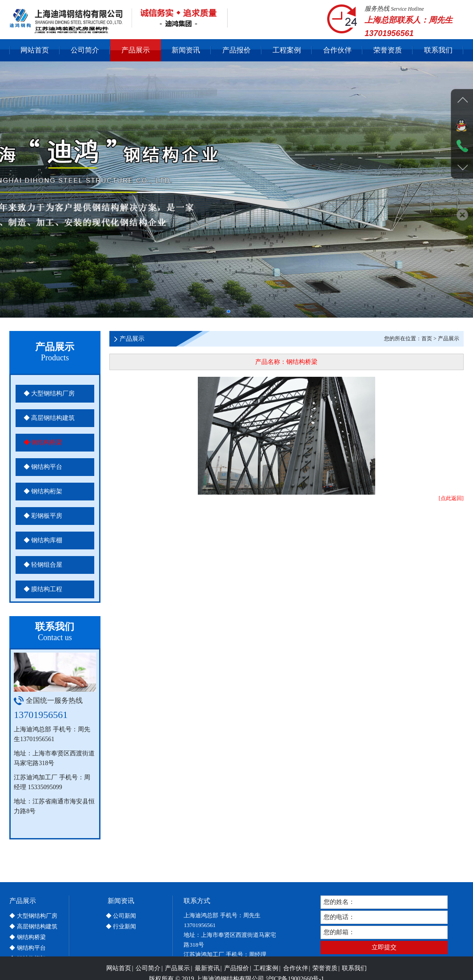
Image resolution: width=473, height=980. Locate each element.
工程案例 (287, 50)
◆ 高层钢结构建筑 (49, 418)
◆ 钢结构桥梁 (43, 442)
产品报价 (236, 50)
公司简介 (85, 50)
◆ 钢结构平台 (43, 467)
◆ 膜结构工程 (43, 589)
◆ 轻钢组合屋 (43, 565)
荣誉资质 (388, 50)
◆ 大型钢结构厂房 (49, 393)
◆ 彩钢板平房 (43, 516)
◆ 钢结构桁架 (43, 491)
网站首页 (35, 50)
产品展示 (136, 50)
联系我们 (438, 50)
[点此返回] (451, 498)
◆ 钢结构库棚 (43, 540)
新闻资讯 (186, 50)
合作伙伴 (337, 50)
